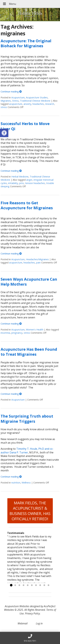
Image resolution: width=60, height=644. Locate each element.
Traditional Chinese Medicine (35, 101)
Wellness (26, 483)
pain (38, 263)
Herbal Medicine (20, 177)
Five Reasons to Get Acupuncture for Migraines (27, 205)
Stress (15, 101)
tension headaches (35, 183)
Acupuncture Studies (37, 97)
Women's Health (35, 330)
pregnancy (17, 333)
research (50, 104)
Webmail (23, 623)
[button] (4, 133)
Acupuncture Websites (17, 606)
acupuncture (16, 104)
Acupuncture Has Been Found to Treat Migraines (29, 352)
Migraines (6, 101)
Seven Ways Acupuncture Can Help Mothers (29, 282)
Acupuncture (18, 97)
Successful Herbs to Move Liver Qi (25, 126)
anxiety (27, 104)
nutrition (16, 483)
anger (29, 180)
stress (4, 107)
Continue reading (11, 92)
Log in (39, 623)
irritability (13, 183)
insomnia (5, 333)
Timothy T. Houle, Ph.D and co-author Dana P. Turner (27, 450)
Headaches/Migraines (37, 259)
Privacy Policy (32, 613)
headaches (38, 104)
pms (22, 183)
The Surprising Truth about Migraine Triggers (27, 419)
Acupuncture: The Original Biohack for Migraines (26, 43)
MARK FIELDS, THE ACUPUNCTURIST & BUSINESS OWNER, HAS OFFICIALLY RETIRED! (30, 511)
